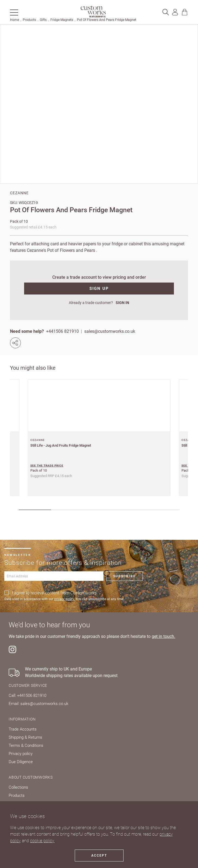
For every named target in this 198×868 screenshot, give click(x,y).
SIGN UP (99, 289)
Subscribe (124, 576)
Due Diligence (21, 762)
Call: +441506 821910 (27, 695)
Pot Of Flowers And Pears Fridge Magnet (107, 20)
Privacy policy (21, 754)
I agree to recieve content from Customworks (54, 593)
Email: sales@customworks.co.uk (38, 704)
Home (14, 20)
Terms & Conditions (26, 745)
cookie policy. (42, 841)
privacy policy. (64, 599)
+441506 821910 (62, 331)
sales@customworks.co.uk (110, 331)
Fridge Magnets (62, 20)
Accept (99, 856)
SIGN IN (122, 303)
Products (29, 20)
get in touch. (163, 637)
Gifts (43, 20)
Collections (18, 787)
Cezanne (19, 193)
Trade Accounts (23, 729)
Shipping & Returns (25, 737)
